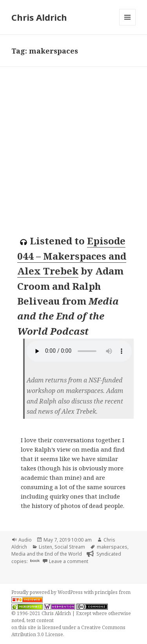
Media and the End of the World (47, 554)
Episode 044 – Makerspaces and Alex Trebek (72, 256)
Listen (45, 547)
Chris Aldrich (39, 17)
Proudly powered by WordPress (48, 592)
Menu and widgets (128, 25)
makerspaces (112, 547)
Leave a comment (69, 561)
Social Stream (70, 547)
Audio (25, 540)
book (35, 561)
